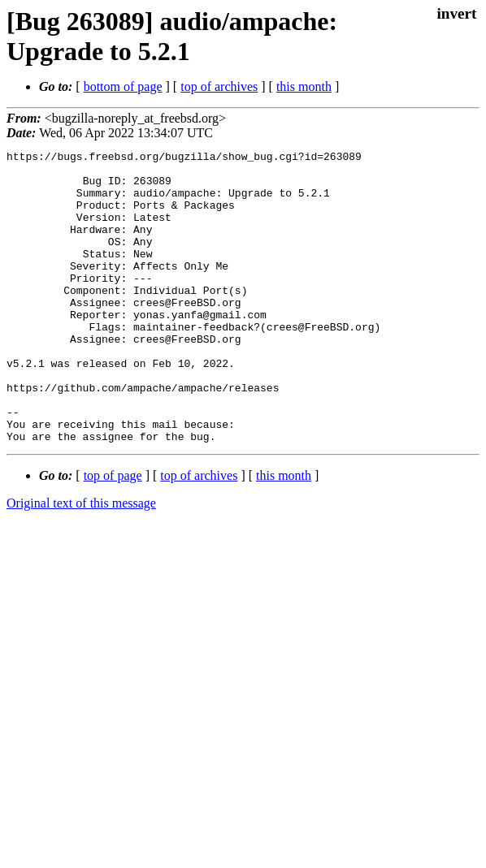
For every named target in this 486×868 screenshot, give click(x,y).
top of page (113, 534)
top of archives (219, 86)
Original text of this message (81, 561)
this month (304, 86)
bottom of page (123, 86)
